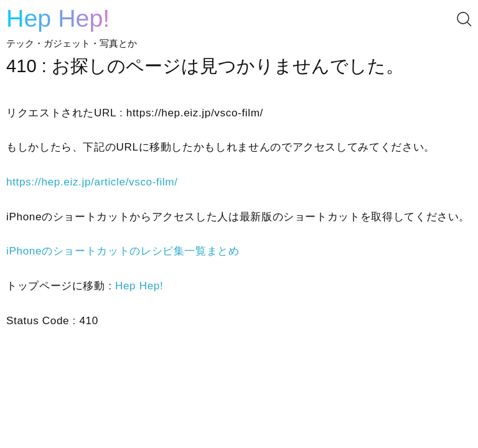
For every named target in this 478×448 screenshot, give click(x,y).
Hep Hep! (58, 18)
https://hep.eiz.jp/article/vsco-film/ (92, 182)
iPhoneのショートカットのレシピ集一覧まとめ (123, 251)
